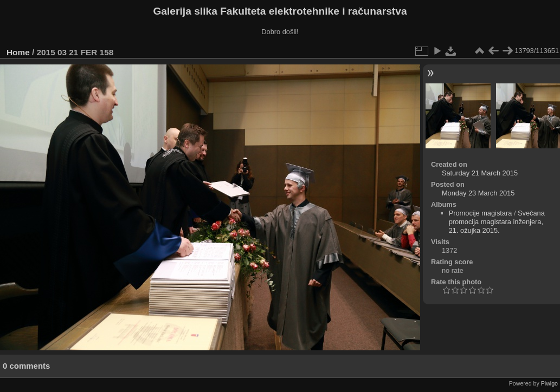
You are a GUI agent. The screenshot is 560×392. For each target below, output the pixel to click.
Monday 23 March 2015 (478, 193)
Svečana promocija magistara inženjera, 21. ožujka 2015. (497, 222)
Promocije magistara (481, 213)
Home (18, 52)
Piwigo (549, 383)
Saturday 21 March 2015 (480, 173)
